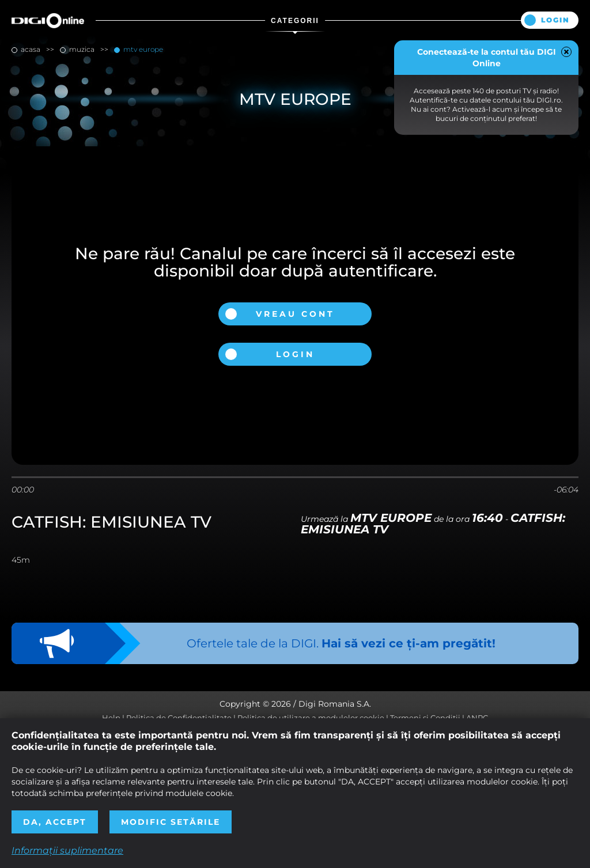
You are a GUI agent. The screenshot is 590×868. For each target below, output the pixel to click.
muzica (82, 49)
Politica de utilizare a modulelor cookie (311, 718)
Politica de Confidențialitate (179, 718)
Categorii (295, 21)
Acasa (31, 49)
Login (555, 20)
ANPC (477, 718)
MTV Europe (142, 49)
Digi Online (48, 20)
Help (111, 718)
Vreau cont (295, 314)
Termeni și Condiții (425, 718)
